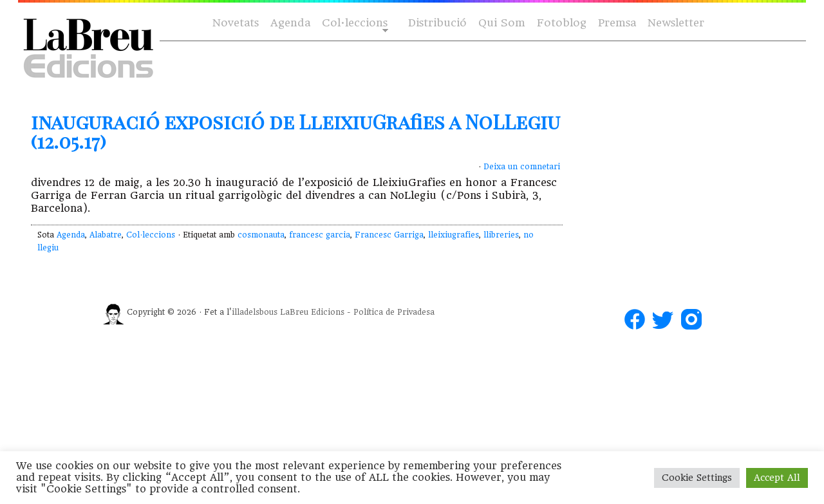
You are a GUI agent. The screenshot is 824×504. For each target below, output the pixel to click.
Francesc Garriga (389, 235)
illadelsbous (255, 312)
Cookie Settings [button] (697, 478)
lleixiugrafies (454, 235)
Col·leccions (354, 23)
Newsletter (676, 23)
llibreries (501, 235)
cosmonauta (261, 235)
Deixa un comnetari (522, 167)
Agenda (290, 23)
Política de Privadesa (394, 312)
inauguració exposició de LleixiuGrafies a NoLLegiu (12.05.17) (295, 131)
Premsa (617, 23)
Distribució (437, 23)
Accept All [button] (777, 478)
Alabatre (106, 235)
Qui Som (502, 23)
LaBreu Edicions (312, 312)
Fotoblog (562, 23)
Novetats (236, 23)
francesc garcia (320, 235)
